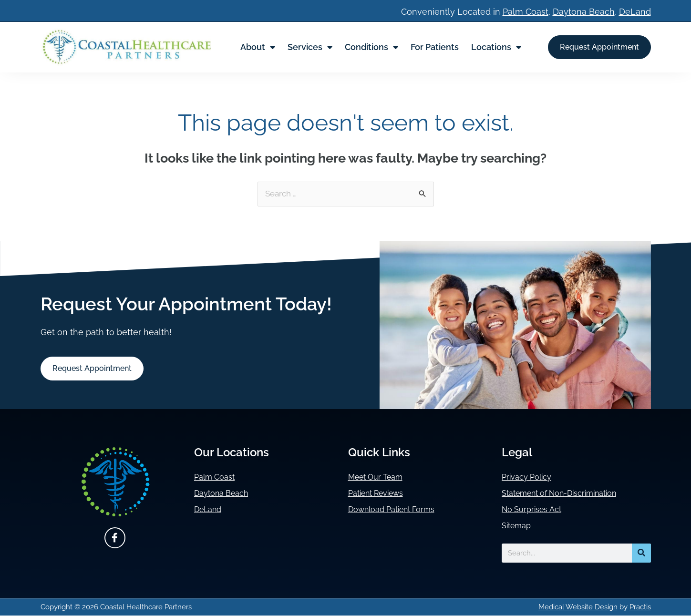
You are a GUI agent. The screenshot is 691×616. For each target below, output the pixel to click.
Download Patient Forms (398, 510)
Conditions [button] (371, 47)
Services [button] (310, 47)
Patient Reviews (381, 494)
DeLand (635, 12)
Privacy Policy (530, 477)
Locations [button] (496, 47)
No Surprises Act (535, 510)
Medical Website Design (578, 607)
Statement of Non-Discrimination (568, 494)
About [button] (258, 47)
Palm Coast (526, 12)
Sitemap (518, 526)
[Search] (641, 554)
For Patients (435, 47)
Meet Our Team (379, 477)
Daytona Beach (584, 12)
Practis (640, 607)
